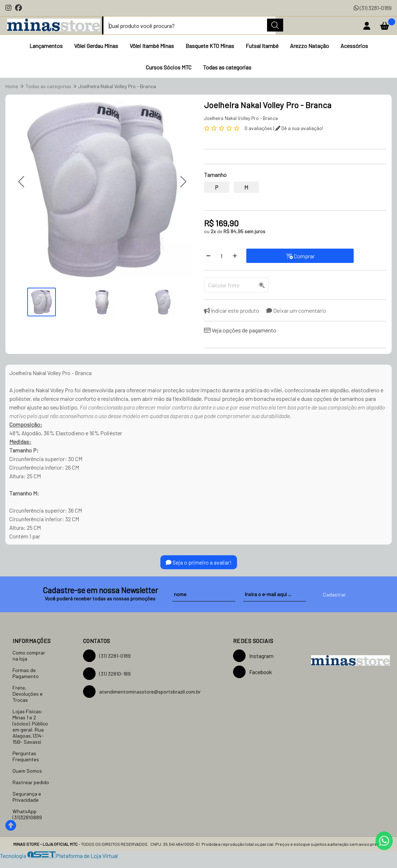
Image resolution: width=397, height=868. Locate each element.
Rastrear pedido (31, 782)
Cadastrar (334, 594)
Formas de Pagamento (26, 673)
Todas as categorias (227, 67)
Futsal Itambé (262, 46)
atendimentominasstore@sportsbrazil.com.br (142, 692)
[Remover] (208, 256)
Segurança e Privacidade (27, 797)
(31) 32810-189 (107, 674)
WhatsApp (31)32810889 (27, 814)
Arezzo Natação (309, 46)
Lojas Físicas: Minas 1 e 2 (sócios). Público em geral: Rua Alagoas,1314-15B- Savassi (30, 726)
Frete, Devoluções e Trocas (28, 694)
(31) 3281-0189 (373, 8)
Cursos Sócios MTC (169, 67)
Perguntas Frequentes (26, 756)
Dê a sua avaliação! (299, 128)
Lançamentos (46, 46)
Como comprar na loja (29, 656)
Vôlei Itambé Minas (152, 46)
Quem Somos (27, 771)
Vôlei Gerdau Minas (96, 46)
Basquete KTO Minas (210, 46)
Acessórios (354, 46)
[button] (21, 181)
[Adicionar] (235, 256)
